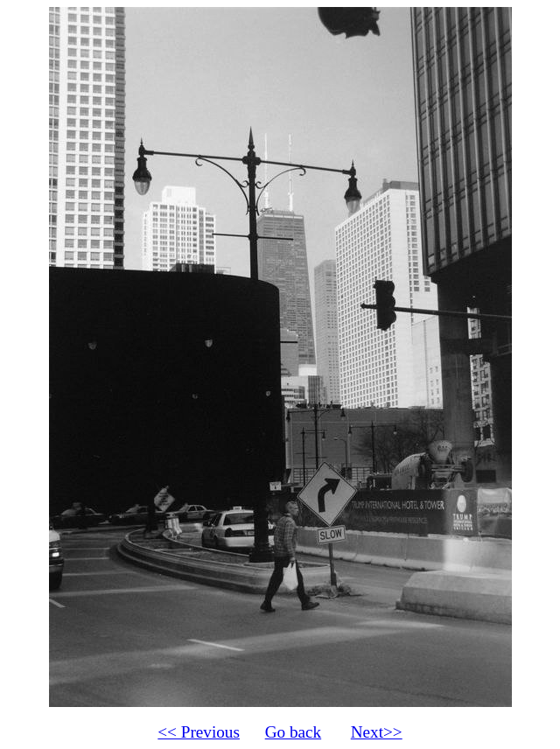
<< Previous (199, 732)
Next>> (377, 732)
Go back (293, 732)
